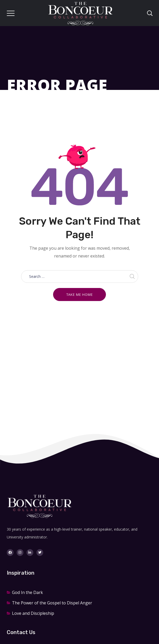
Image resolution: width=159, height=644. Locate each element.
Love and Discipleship (33, 613)
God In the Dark (27, 592)
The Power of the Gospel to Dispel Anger (52, 603)
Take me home (80, 295)
